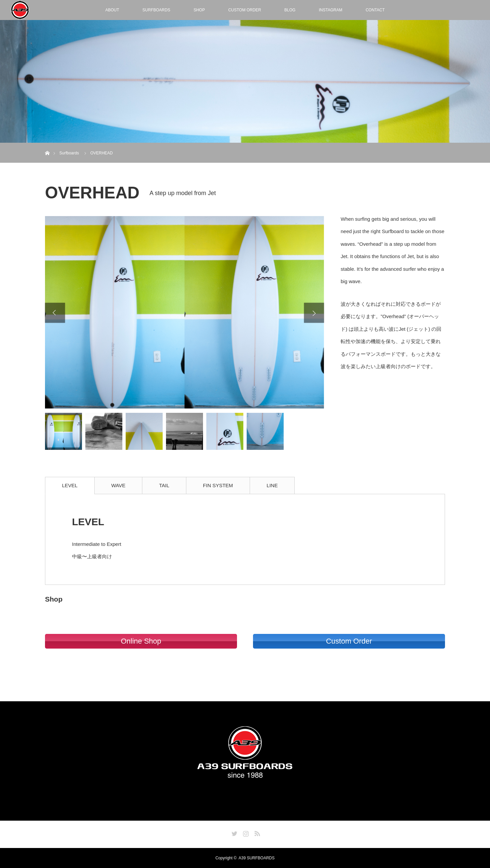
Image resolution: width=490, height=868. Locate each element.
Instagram (245, 832)
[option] (184, 312)
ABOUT (112, 10)
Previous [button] (55, 313)
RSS (256, 832)
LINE (272, 485)
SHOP (199, 10)
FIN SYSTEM (218, 485)
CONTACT (375, 10)
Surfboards (69, 153)
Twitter (234, 832)
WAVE (118, 485)
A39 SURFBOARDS (257, 858)
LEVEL (70, 485)
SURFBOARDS (156, 10)
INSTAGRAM (330, 10)
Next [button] (314, 313)
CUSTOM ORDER (245, 10)
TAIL (164, 485)
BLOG (290, 10)
